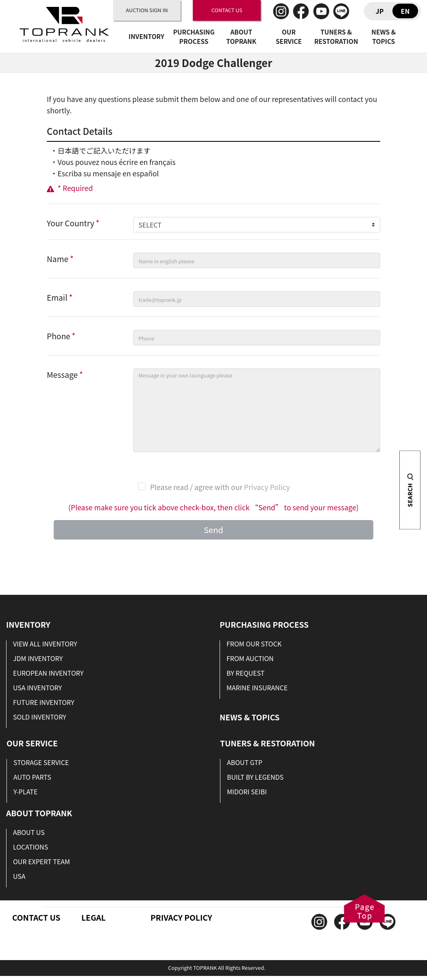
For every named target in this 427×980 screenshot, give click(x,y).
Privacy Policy (267, 487)
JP (380, 11)
